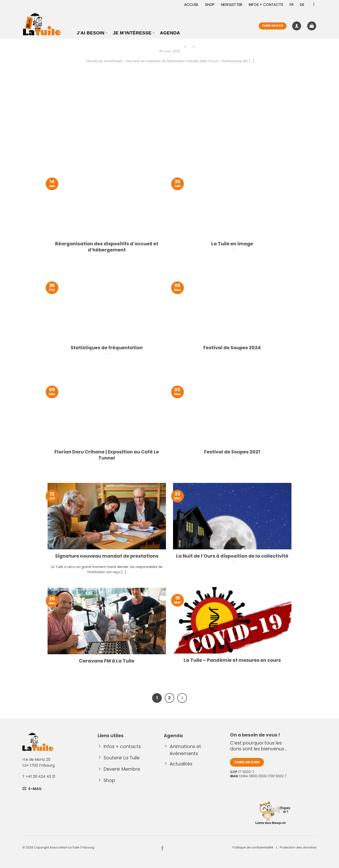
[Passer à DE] (302, 5)
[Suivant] (182, 698)
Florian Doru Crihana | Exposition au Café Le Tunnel (107, 455)
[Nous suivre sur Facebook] (314, 5)
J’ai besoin (92, 33)
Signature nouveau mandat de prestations (107, 556)
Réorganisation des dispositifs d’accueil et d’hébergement (107, 247)
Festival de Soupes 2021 (232, 452)
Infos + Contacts (266, 5)
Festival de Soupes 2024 (232, 348)
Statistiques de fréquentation (107, 348)
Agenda (170, 33)
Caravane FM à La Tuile (107, 661)
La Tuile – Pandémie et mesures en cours (232, 660)
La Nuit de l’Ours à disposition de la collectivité (232, 556)
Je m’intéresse (134, 33)
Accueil (191, 5)
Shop (210, 5)
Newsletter (232, 5)
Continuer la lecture (169, 71)
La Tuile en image (232, 244)
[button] (297, 26)
